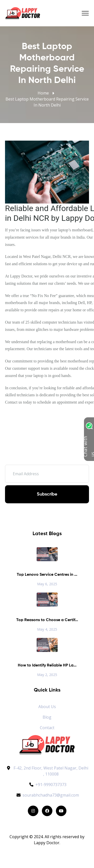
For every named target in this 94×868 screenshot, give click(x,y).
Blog (47, 717)
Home (43, 93)
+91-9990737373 (47, 785)
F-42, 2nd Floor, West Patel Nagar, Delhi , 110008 (51, 771)
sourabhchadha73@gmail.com (47, 795)
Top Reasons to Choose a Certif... (47, 620)
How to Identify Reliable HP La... (47, 665)
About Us (47, 707)
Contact (47, 728)
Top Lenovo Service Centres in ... (47, 575)
